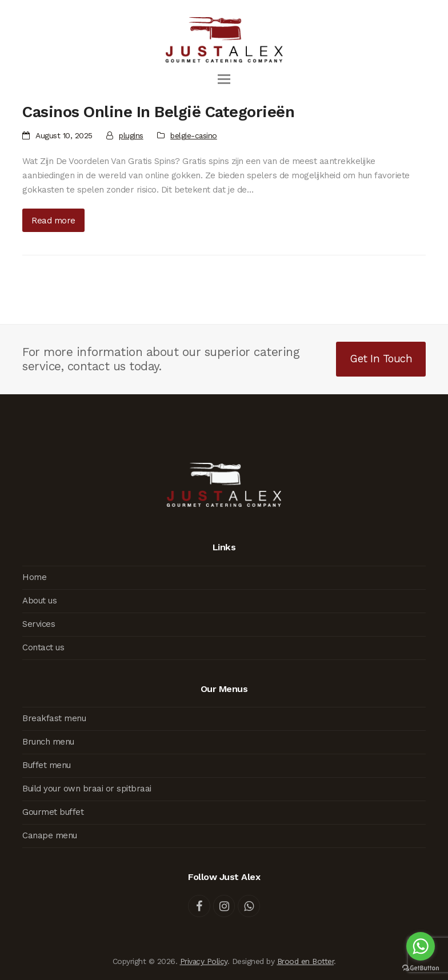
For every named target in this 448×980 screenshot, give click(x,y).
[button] (224, 79)
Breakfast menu (54, 718)
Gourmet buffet (53, 812)
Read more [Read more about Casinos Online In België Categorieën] (53, 221)
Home (34, 577)
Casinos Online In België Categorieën (158, 112)
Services (39, 624)
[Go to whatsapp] (421, 946)
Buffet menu (47, 765)
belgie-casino (194, 135)
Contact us (43, 647)
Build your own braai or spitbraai (87, 789)
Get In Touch (381, 359)
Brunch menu (48, 742)
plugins (131, 135)
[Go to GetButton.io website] (421, 968)
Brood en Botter (306, 961)
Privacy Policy (204, 961)
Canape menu (50, 835)
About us (39, 601)
